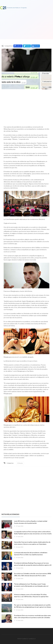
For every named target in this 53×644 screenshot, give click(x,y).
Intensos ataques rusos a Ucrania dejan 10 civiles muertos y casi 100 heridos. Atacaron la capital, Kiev (31, 596)
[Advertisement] (26, 107)
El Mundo (20, 463)
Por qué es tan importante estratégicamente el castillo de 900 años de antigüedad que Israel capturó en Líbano (32, 606)
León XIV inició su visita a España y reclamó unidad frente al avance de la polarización (31, 522)
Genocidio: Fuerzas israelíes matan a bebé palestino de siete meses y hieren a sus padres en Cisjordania (32, 543)
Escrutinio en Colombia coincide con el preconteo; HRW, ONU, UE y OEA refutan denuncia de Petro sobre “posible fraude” (33, 576)
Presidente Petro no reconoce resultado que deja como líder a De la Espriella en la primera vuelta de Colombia (32, 616)
